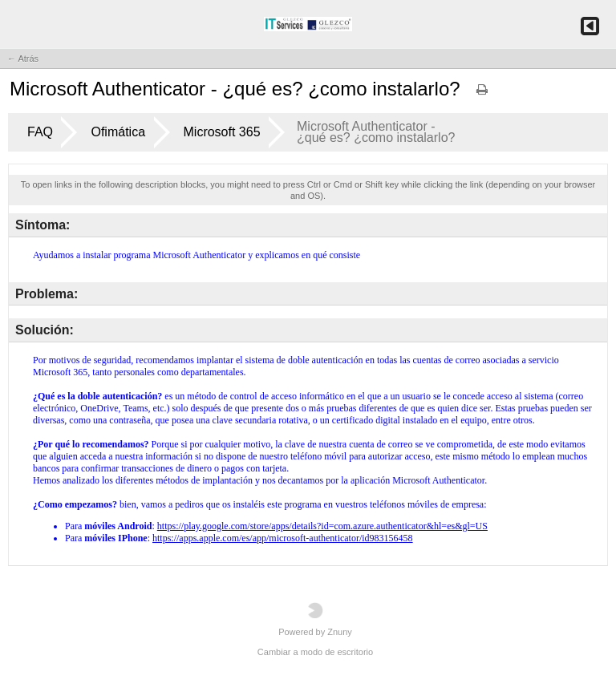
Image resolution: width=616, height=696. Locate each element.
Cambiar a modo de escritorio (315, 652)
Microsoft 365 (222, 132)
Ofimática (118, 132)
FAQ (40, 132)
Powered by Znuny (315, 619)
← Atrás (23, 59)
